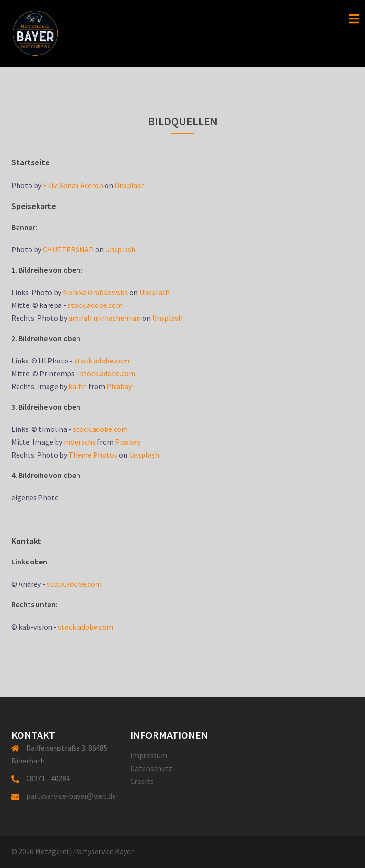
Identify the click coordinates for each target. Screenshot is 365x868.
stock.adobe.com (95, 305)
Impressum (149, 755)
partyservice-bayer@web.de (71, 796)
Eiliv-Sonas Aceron (73, 185)
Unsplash (130, 185)
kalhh (78, 386)
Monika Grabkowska (95, 292)
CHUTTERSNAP (68, 249)
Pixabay (119, 386)
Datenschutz (151, 768)
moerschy (80, 442)
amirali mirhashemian (105, 318)
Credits (142, 781)
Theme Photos (93, 455)
